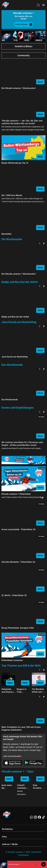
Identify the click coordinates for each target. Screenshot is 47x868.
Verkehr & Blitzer (23, 46)
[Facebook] (39, 817)
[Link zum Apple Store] (13, 763)
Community (23, 55)
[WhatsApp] (31, 817)
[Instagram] (35, 817)
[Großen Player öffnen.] (37, 864)
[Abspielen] (43, 864)
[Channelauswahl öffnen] (38, 5)
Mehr (40, 82)
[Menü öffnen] (43, 5)
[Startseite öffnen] (6, 5)
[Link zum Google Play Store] (33, 763)
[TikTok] (43, 817)
